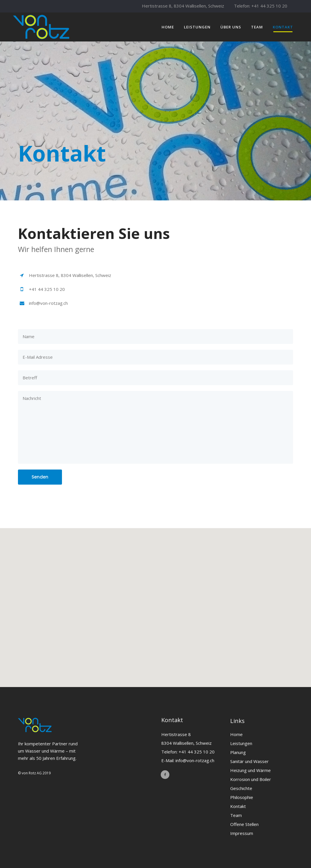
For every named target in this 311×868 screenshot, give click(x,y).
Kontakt (238, 806)
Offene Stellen (244, 824)
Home (236, 734)
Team (236, 815)
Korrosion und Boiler (251, 779)
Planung (238, 752)
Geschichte (241, 788)
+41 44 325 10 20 (269, 6)
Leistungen (241, 743)
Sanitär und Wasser (249, 761)
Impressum (242, 833)
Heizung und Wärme (250, 770)
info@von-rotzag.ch (195, 760)
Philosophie (242, 797)
